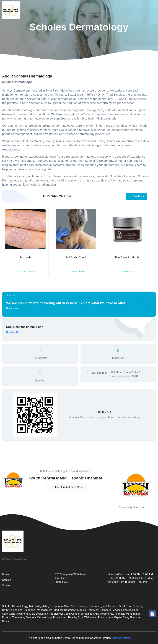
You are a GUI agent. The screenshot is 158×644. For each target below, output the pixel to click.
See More (136, 196)
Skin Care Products (127, 257)
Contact (7, 585)
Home (6, 574)
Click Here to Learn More (66, 487)
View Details (25, 271)
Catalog (7, 580)
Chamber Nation (121, 638)
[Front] (12, 10)
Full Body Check (76, 257)
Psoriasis (25, 257)
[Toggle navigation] (152, 10)
